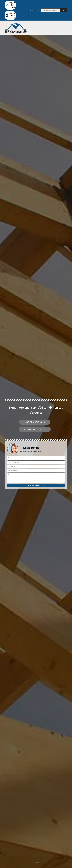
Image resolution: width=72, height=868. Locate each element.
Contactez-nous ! (35, 429)
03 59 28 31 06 (10, 5)
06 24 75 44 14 (10, 15)
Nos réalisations (35, 422)
